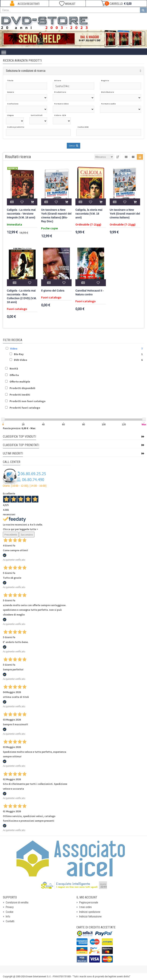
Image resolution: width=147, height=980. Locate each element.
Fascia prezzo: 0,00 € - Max (19, 428)
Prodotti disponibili (22, 388)
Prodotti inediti (20, 395)
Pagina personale (89, 902)
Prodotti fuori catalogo (25, 408)
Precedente (11, 535)
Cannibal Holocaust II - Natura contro (90, 293)
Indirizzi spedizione (90, 912)
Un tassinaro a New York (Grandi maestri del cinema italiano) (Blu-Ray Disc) (56, 216)
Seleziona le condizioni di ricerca (26, 71)
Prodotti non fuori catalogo (28, 401)
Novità (14, 369)
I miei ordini (85, 907)
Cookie (10, 912)
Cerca (73, 146)
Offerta (14, 375)
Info (8, 916)
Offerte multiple (20, 382)
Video (14, 349)
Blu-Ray (19, 354)
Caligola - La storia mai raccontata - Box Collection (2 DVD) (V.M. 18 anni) (22, 296)
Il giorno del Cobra (53, 291)
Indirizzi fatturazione (90, 916)
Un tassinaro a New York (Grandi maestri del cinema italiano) (125, 214)
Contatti (10, 921)
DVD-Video (21, 360)
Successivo (27, 535)
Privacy (10, 907)
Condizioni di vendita (17, 902)
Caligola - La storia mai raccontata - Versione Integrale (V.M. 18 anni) (21, 214)
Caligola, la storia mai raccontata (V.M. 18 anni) (89, 214)
